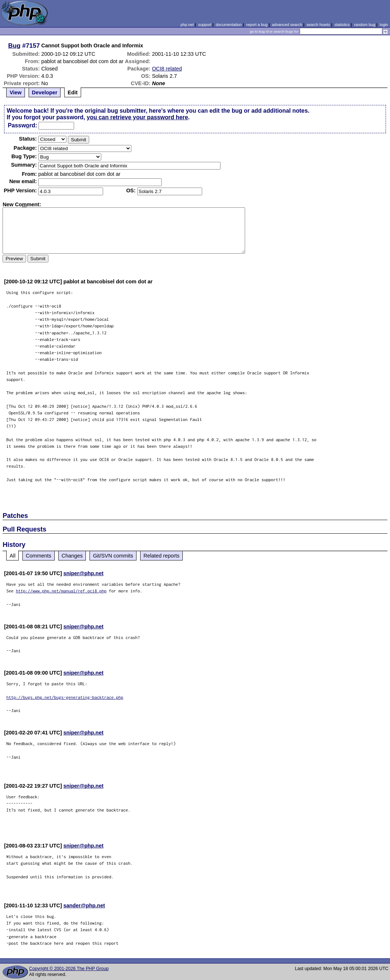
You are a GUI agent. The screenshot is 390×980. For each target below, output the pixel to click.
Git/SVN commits (113, 556)
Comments (39, 556)
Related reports (161, 556)
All (12, 556)
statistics (342, 25)
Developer (45, 92)
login (384, 25)
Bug (14, 46)
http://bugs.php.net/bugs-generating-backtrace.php (65, 697)
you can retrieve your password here (137, 117)
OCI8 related (167, 69)
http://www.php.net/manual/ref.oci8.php (61, 591)
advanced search (287, 25)
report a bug (257, 25)
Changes (72, 556)
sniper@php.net (83, 573)
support (205, 25)
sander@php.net (84, 905)
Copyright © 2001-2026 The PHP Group (69, 969)
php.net (187, 25)
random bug (365, 25)
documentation (229, 25)
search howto (318, 25)
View (16, 92)
